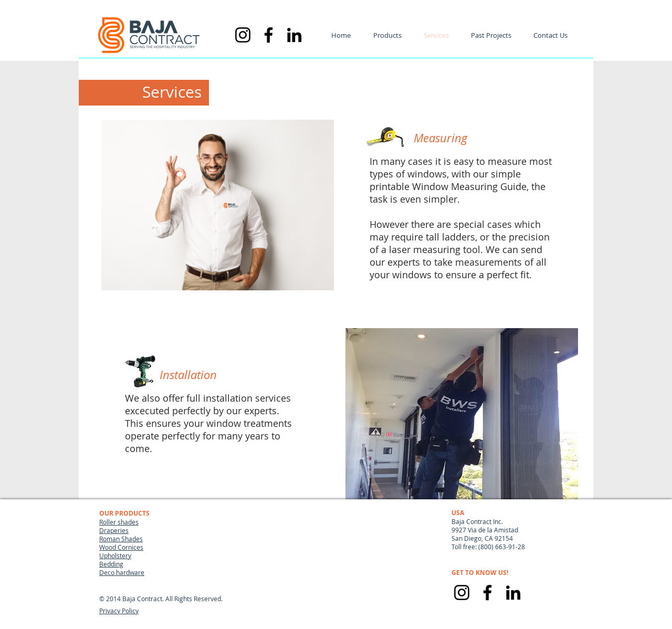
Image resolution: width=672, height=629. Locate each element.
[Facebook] (487, 593)
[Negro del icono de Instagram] (243, 35)
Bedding (111, 564)
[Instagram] (462, 593)
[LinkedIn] (513, 593)
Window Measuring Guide (469, 186)
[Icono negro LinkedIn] (294, 35)
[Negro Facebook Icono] (269, 35)
